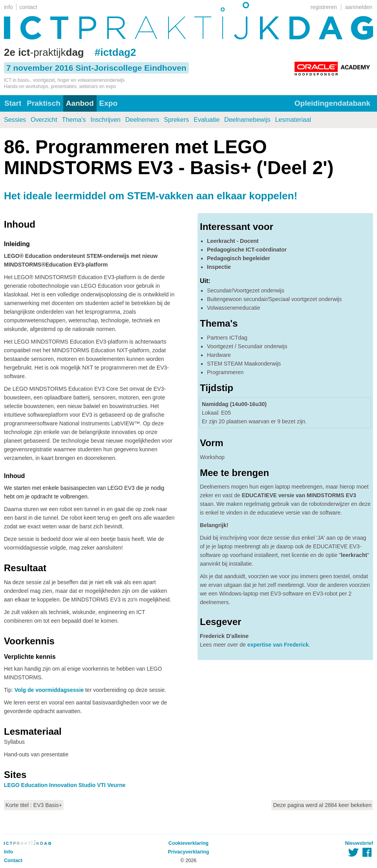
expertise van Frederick (278, 645)
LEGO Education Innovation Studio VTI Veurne (65, 785)
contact (28, 7)
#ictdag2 (115, 52)
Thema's (74, 120)
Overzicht (44, 120)
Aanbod (80, 103)
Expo (108, 103)
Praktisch (44, 103)
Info (8, 852)
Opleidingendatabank (332, 103)
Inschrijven (105, 120)
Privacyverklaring (188, 852)
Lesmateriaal (293, 120)
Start (13, 103)
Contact (13, 861)
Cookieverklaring (188, 843)
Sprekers (176, 120)
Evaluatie (207, 120)
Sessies (15, 120)
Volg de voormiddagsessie (49, 690)
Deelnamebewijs (247, 120)
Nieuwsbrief (359, 843)
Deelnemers (142, 120)
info (8, 7)
